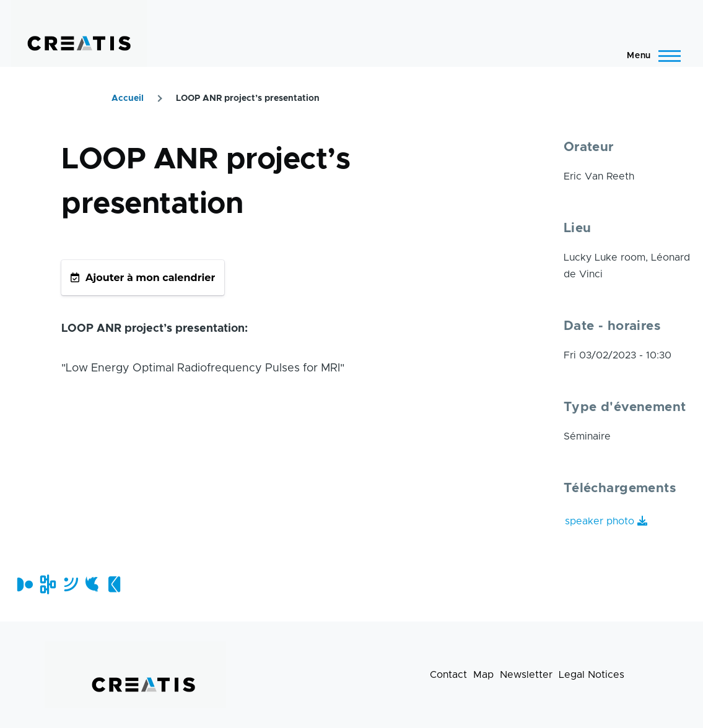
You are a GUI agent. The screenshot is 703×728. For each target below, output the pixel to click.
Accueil (128, 98)
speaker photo (600, 521)
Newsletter (526, 675)
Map (483, 675)
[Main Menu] (650, 56)
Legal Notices (592, 675)
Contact (448, 675)
